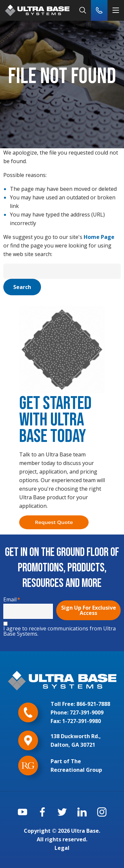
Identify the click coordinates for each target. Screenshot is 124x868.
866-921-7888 (93, 704)
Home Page (99, 237)
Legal (62, 848)
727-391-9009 (87, 712)
